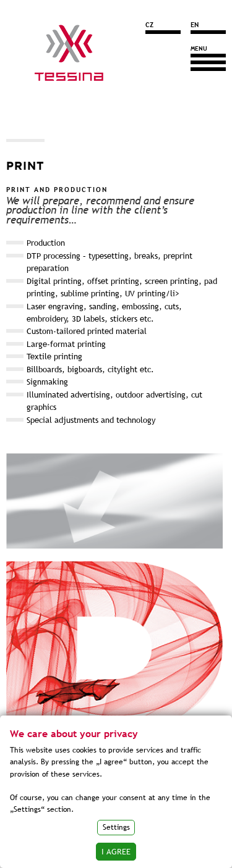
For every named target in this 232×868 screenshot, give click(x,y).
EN (195, 25)
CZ (149, 25)
